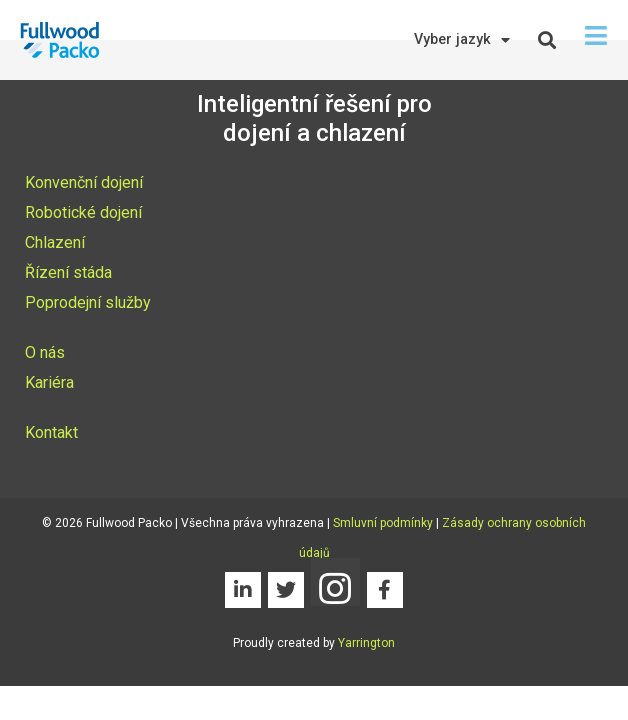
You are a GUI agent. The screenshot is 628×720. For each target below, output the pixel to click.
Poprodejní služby (88, 302)
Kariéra (49, 382)
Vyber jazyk (462, 40)
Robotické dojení (83, 212)
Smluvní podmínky (383, 523)
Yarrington (366, 643)
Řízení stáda (68, 272)
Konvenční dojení (84, 182)
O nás (45, 352)
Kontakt (51, 432)
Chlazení (55, 242)
